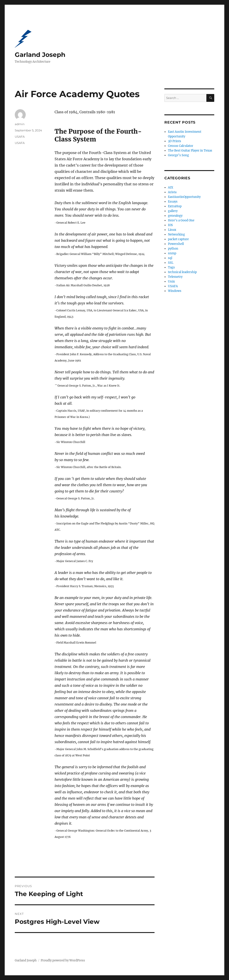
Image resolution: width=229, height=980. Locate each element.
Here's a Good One (181, 220)
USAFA (20, 137)
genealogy (175, 216)
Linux (172, 230)
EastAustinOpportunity (184, 197)
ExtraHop (175, 206)
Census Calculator (181, 146)
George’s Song (178, 155)
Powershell (176, 244)
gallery (173, 211)
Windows (175, 291)
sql (170, 258)
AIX (171, 187)
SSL (171, 263)
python (173, 249)
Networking (176, 234)
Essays (173, 202)
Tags (171, 267)
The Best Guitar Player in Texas (190, 151)
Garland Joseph (40, 55)
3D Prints (175, 141)
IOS (170, 225)
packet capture (178, 239)
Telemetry (175, 277)
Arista (172, 192)
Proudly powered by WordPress (63, 960)
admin (20, 124)
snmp (172, 253)
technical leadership (182, 272)
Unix (171, 281)
